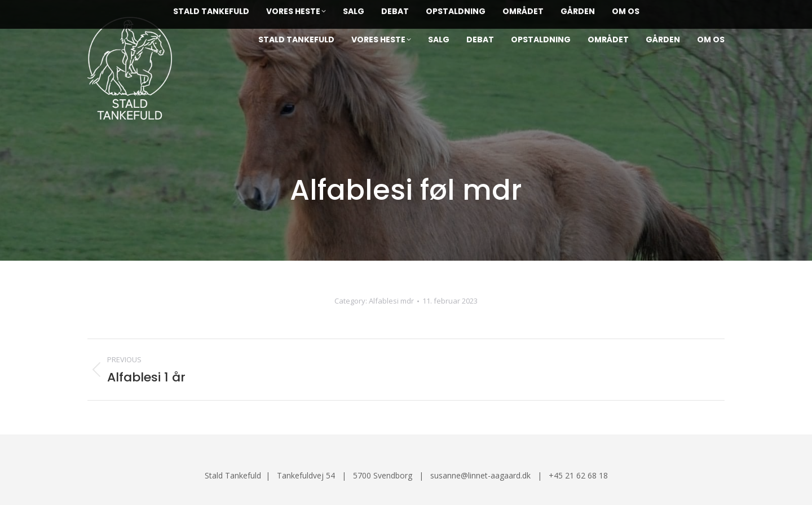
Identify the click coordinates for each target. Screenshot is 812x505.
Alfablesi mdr (391, 301)
